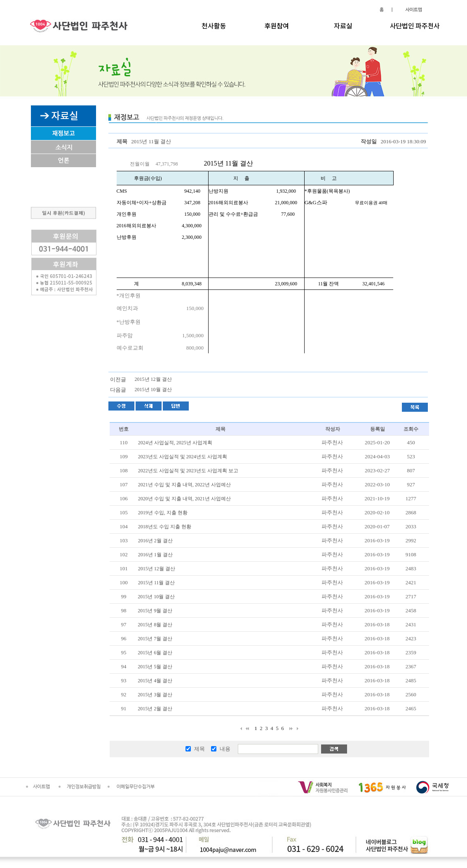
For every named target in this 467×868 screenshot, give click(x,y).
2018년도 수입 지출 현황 (165, 527)
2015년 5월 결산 (155, 667)
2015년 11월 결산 (157, 583)
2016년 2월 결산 (155, 541)
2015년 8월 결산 (155, 625)
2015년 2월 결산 (155, 709)
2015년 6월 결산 (155, 653)
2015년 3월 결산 (155, 695)
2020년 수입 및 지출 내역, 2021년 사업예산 (184, 499)
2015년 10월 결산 (153, 390)
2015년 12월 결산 (153, 379)
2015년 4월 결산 (155, 681)
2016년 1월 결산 (155, 555)
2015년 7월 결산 (155, 639)
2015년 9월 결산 (155, 611)
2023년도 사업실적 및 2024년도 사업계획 (183, 457)
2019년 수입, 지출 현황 (163, 513)
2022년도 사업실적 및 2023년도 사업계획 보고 (188, 471)
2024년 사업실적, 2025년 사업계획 (175, 443)
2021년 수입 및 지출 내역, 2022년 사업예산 (184, 485)
